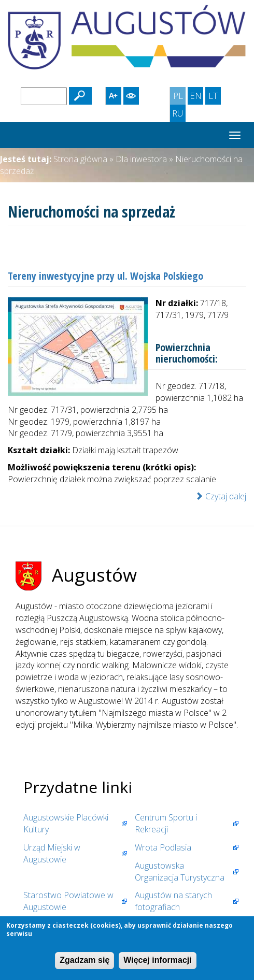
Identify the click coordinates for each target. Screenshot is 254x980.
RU (179, 114)
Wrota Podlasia (163, 847)
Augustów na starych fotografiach (173, 901)
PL (179, 97)
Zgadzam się (84, 960)
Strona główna (80, 159)
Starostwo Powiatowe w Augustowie (68, 901)
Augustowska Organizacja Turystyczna (180, 871)
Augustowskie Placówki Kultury (66, 823)
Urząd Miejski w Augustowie (52, 853)
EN (196, 97)
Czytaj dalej (221, 496)
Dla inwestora (141, 159)
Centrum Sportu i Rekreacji (166, 823)
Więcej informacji (157, 960)
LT (214, 97)
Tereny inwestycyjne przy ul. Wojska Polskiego (105, 276)
